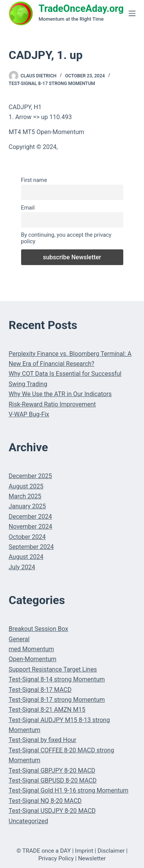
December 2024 (31, 517)
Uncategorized (29, 821)
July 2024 (22, 567)
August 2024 (26, 557)
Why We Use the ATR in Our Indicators (60, 394)
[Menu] (132, 13)
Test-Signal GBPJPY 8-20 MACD (52, 771)
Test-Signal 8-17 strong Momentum (52, 84)
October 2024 (27, 537)
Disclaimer (111, 851)
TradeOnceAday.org (81, 9)
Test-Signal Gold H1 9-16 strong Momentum (69, 790)
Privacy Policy (56, 858)
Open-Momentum (33, 659)
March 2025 (25, 496)
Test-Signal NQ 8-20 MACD (45, 801)
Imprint (84, 851)
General (19, 639)
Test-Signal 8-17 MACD (40, 690)
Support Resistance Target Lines (53, 669)
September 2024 (31, 547)
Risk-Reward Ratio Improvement (52, 404)
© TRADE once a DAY (44, 851)
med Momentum (31, 649)
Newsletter (92, 858)
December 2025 (31, 476)
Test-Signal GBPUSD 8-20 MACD (53, 780)
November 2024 (31, 527)
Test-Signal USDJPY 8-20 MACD (52, 811)
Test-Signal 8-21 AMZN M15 (47, 710)
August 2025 (26, 486)
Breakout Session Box (39, 629)
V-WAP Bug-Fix (29, 414)
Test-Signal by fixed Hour (43, 740)
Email (28, 208)
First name (34, 180)
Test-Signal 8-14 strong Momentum (57, 679)
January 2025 (27, 506)
